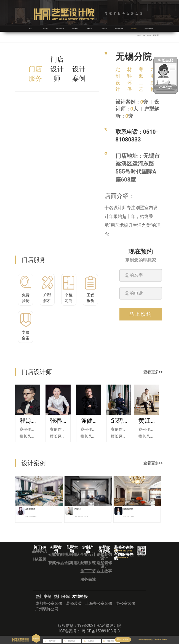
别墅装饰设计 (104, 556)
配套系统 (88, 563)
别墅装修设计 (104, 565)
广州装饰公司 (47, 609)
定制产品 (104, 28)
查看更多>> (153, 372)
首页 (30, 28)
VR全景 (89, 28)
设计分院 (149, 35)
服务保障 (88, 579)
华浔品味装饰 (149, 28)
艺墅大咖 (75, 28)
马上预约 (141, 314)
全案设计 (88, 554)
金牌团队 (72, 563)
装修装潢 (74, 603)
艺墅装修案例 (60, 28)
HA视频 (40, 559)
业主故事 (104, 571)
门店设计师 (57, 69)
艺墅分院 (134, 28)
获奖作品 (56, 563)
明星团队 (72, 554)
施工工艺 (88, 571)
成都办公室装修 (49, 603)
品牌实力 (40, 551)
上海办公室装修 (99, 603)
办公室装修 (126, 603)
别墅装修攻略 (119, 28)
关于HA (45, 28)
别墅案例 (56, 554)
